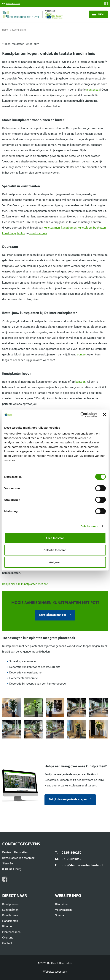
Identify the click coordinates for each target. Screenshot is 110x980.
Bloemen (8, 926)
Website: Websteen (55, 972)
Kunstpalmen (10, 910)
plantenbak (93, 90)
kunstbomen (69, 228)
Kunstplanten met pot (53, 615)
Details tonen (89, 526)
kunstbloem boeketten (92, 228)
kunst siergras (38, 233)
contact (82, 355)
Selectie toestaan (55, 550)
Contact (7, 943)
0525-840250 (13, 4)
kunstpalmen (52, 228)
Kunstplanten (10, 904)
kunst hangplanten (14, 233)
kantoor (80, 382)
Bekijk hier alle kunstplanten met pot (25, 584)
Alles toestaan (55, 538)
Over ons (8, 938)
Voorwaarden (63, 910)
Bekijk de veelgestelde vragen (68, 799)
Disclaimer (62, 904)
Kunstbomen (10, 915)
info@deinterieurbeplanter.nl (82, 865)
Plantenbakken (11, 932)
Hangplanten (10, 921)
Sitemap (60, 915)
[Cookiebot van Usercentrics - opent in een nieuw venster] (80, 415)
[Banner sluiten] (104, 415)
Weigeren (55, 562)
